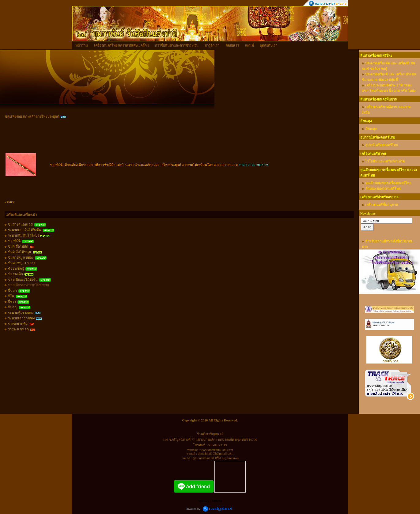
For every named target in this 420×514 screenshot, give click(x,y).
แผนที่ (249, 45)
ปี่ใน (11, 296)
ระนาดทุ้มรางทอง (21, 313)
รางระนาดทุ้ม (18, 324)
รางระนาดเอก (18, 329)
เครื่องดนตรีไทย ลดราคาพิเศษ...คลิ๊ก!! (121, 45)
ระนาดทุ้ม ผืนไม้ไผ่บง (23, 235)
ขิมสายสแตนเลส (20, 224)
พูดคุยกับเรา (269, 45)
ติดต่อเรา (232, 45)
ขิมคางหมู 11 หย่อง (21, 263)
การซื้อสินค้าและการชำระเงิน (177, 45)
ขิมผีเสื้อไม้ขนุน (20, 252)
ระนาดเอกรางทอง (21, 318)
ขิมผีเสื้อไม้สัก (18, 246)
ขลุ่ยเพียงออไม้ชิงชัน (23, 280)
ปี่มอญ (13, 307)
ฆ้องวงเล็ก (15, 274)
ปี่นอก (12, 291)
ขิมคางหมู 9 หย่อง (21, 257)
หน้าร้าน (82, 45)
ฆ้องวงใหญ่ (16, 268)
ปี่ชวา (12, 302)
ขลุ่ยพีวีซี (14, 241)
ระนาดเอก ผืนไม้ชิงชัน (25, 230)
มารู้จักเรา (212, 45)
